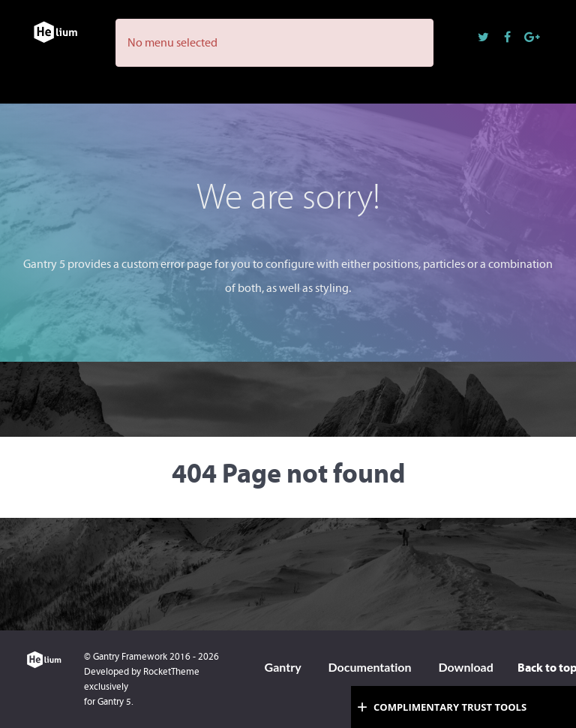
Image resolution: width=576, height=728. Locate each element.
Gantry (283, 667)
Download (465, 667)
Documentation (369, 667)
